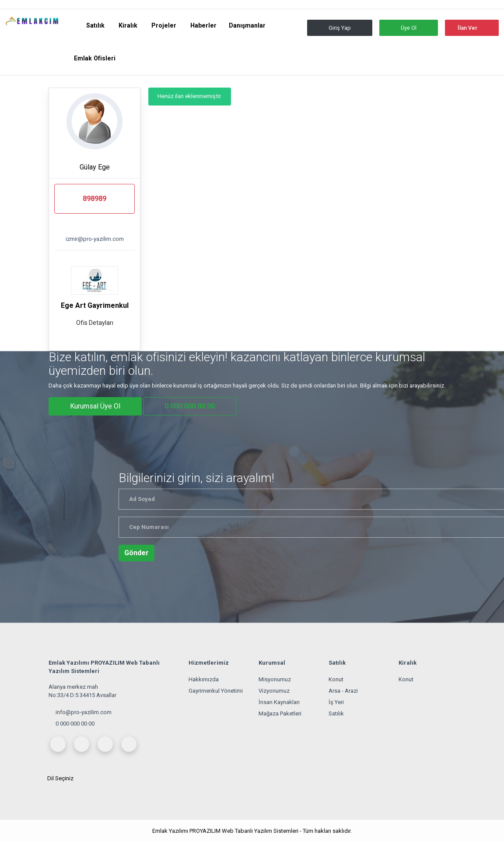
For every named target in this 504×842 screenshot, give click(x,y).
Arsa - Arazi (343, 691)
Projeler (165, 25)
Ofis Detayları (95, 323)
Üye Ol (409, 28)
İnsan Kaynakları (279, 702)
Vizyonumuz (274, 691)
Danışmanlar (247, 25)
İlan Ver (467, 28)
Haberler (203, 25)
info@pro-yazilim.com (84, 712)
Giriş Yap (340, 28)
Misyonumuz (275, 679)
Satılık (96, 25)
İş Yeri (336, 702)
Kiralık (129, 25)
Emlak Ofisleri (95, 58)
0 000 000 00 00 (75, 724)
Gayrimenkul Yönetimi (216, 691)
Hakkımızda (204, 679)
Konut (336, 679)
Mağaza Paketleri (280, 713)
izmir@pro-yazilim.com (95, 239)
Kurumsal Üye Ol (95, 406)
